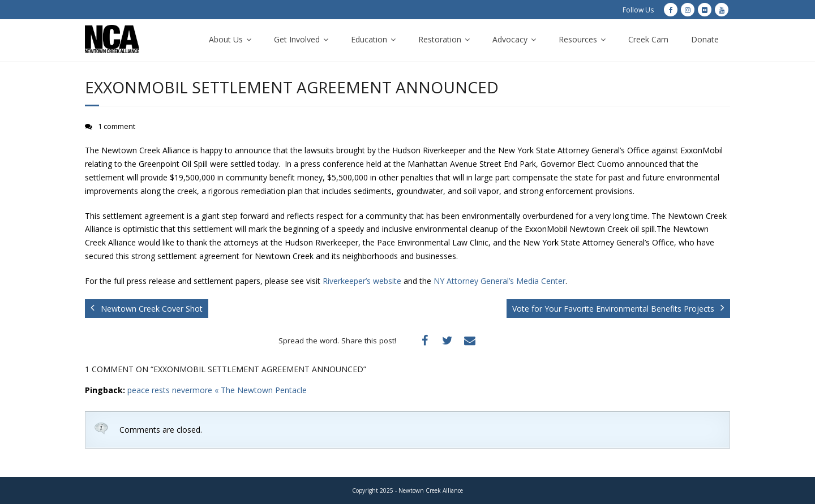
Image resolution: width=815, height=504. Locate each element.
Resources (578, 39)
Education (369, 39)
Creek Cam (648, 39)
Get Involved (297, 39)
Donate (705, 39)
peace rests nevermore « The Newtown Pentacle (217, 390)
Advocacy (510, 39)
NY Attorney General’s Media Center (499, 281)
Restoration (440, 39)
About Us (226, 39)
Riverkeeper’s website (362, 281)
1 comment (117, 126)
